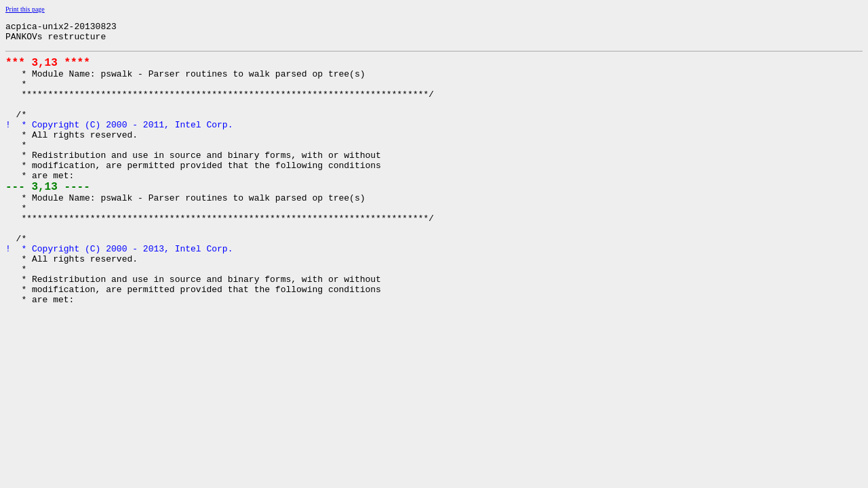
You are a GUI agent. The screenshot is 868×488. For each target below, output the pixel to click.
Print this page (25, 9)
